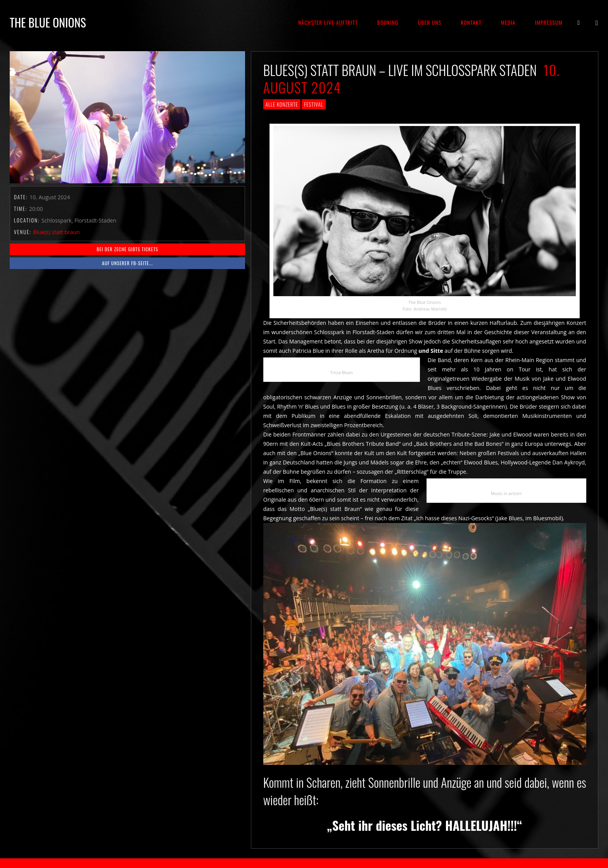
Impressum (548, 22)
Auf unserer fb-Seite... (127, 263)
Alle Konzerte (282, 104)
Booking (388, 22)
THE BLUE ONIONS (48, 22)
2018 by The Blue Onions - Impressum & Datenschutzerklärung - (304, 863)
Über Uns (430, 22)
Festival (313, 104)
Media (508, 22)
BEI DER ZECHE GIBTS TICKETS (127, 249)
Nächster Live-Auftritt (328, 22)
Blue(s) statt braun (57, 232)
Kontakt (471, 22)
